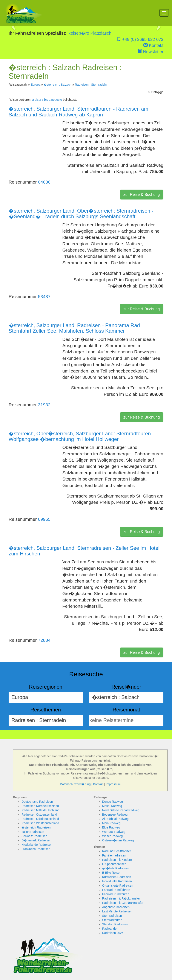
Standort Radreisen (115, 924)
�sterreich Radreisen (36, 827)
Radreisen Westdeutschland (40, 823)
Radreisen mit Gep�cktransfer (123, 903)
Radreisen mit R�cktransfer (121, 898)
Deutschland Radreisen (37, 802)
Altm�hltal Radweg (115, 819)
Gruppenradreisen (114, 864)
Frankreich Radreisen (36, 849)
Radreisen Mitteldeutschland (41, 810)
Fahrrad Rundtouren (116, 894)
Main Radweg (111, 823)
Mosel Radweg (112, 806)
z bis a (46, 100)
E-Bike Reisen (112, 873)
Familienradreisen (114, 855)
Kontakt (153, 45)
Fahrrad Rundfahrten (116, 890)
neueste (57, 100)
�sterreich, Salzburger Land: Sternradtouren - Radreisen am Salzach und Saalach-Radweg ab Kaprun (78, 112)
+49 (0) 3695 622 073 (140, 39)
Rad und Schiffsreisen (117, 851)
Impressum (113, 784)
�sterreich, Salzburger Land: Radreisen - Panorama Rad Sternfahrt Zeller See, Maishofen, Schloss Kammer (74, 328)
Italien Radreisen (33, 832)
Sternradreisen (112, 916)
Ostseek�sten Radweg (118, 840)
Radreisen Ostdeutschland (39, 815)
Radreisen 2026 (113, 933)
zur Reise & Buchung (142, 195)
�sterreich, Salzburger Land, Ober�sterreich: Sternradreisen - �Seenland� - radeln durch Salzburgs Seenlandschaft (81, 214)
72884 (44, 640)
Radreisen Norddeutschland (40, 806)
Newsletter (150, 52)
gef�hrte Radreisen (116, 868)
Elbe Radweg (111, 827)
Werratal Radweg (114, 832)
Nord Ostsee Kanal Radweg (121, 810)
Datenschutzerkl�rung (75, 784)
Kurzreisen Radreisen (117, 877)
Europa (36, 85)
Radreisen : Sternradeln (91, 85)
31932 (44, 405)
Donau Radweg (113, 802)
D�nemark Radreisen (36, 840)
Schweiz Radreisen (34, 836)
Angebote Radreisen (116, 907)
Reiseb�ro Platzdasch (90, 33)
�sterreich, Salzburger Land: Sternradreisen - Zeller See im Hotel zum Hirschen (84, 551)
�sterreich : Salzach (58, 85)
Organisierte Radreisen (118, 886)
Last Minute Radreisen (117, 911)
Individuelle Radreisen (117, 881)
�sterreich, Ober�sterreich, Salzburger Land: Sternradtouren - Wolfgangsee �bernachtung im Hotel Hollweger (81, 436)
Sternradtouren (112, 920)
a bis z (37, 100)
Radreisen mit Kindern (117, 860)
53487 (44, 296)
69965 (44, 519)
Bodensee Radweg (115, 815)
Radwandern (111, 929)
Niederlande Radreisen (37, 845)
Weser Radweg (112, 836)
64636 (44, 182)
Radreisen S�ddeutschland (40, 819)
